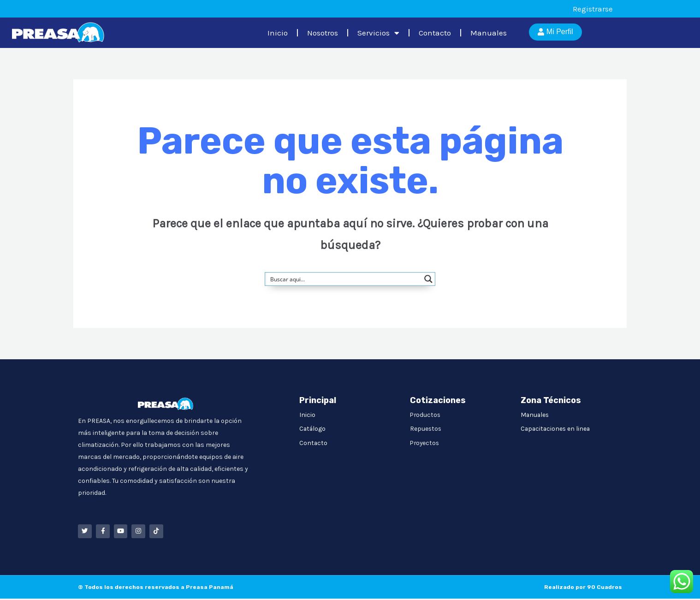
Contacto (435, 33)
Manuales (489, 33)
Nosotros (323, 33)
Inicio (278, 33)
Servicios (378, 33)
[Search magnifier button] (428, 279)
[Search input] (344, 279)
